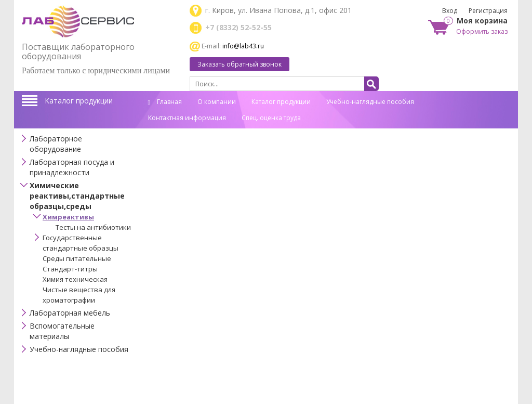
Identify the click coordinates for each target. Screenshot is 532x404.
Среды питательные (77, 258)
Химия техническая (75, 279)
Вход (450, 11)
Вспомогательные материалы (62, 331)
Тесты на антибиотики (93, 227)
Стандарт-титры (70, 269)
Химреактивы (68, 217)
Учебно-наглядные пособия (370, 102)
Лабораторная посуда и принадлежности (72, 167)
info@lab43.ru (243, 46)
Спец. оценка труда (271, 118)
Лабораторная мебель (70, 313)
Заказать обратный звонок (240, 64)
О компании (217, 102)
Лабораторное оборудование (56, 144)
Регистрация (488, 11)
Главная (165, 102)
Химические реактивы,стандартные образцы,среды (77, 196)
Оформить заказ (482, 31)
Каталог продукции (79, 101)
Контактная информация (187, 118)
